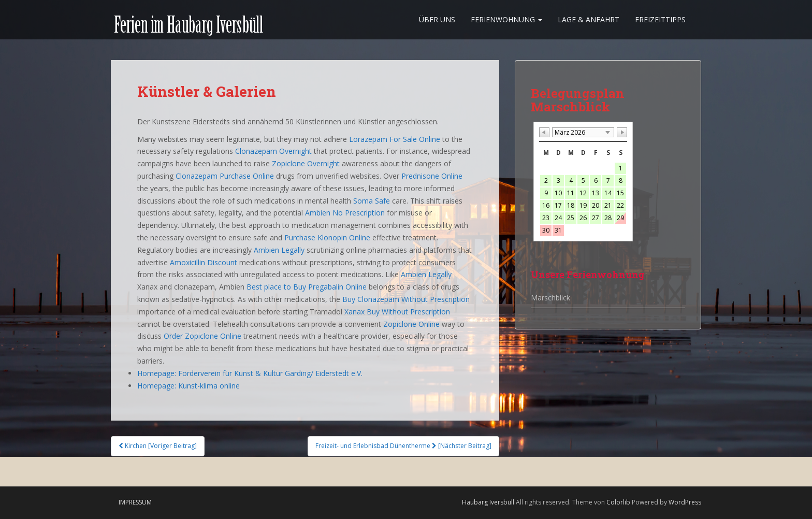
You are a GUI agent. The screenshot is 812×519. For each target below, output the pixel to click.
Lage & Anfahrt (589, 19)
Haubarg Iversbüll (488, 502)
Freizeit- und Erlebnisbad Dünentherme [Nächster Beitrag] (403, 446)
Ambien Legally (279, 250)
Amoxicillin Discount (204, 262)
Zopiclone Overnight (306, 163)
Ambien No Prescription (345, 213)
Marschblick (550, 298)
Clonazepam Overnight (273, 151)
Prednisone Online (432, 176)
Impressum (135, 502)
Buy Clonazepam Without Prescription (406, 299)
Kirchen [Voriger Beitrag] (158, 446)
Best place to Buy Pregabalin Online (307, 287)
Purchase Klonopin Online (327, 237)
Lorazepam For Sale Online (395, 139)
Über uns (437, 19)
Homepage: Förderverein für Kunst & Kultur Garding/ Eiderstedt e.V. (250, 373)
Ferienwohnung (506, 19)
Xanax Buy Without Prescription (397, 312)
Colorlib (618, 502)
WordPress (685, 502)
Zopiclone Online (411, 324)
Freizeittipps (660, 19)
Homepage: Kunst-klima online (189, 386)
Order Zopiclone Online (202, 336)
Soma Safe (372, 201)
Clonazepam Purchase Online (225, 176)
